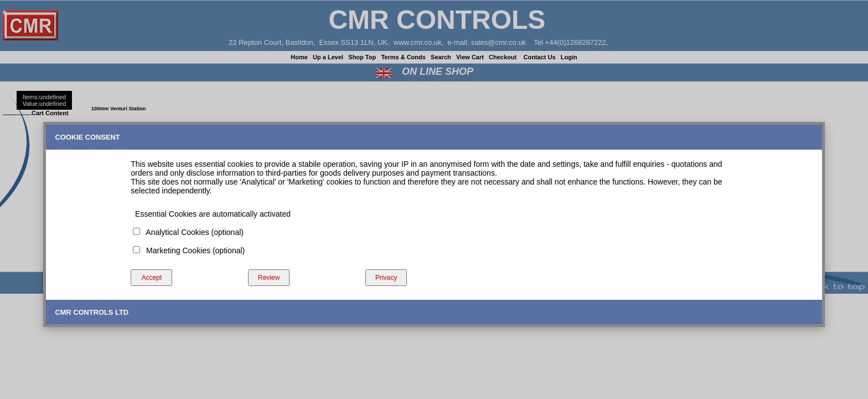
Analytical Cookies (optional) (193, 232)
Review (269, 278)
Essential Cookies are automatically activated (211, 214)
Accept (151, 278)
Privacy (386, 278)
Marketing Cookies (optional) (193, 250)
